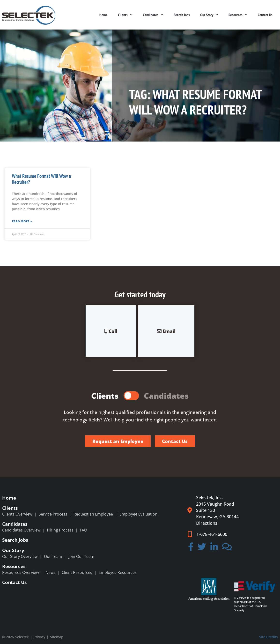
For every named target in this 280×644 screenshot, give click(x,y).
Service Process (53, 514)
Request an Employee (93, 514)
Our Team (53, 556)
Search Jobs (182, 15)
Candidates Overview (21, 530)
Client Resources (77, 572)
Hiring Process (60, 530)
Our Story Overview (20, 556)
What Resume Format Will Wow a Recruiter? (41, 179)
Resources (238, 15)
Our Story (209, 15)
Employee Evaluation (138, 514)
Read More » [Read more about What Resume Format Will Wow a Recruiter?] (22, 221)
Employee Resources (118, 572)
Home (103, 15)
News (50, 572)
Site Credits (269, 637)
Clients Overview (17, 514)
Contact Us (265, 15)
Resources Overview (21, 572)
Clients (125, 15)
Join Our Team (81, 556)
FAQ (83, 530)
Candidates (153, 15)
